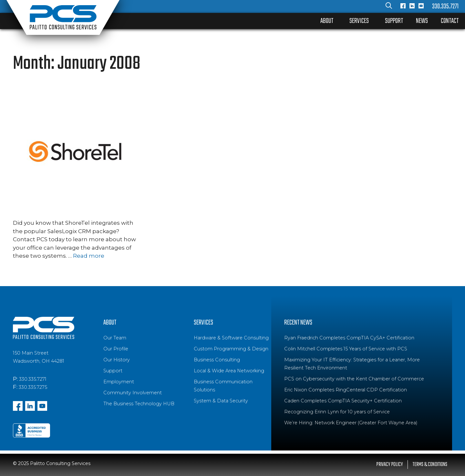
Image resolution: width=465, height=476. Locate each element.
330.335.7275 (33, 387)
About (327, 21)
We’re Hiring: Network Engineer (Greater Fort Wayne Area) (351, 423)
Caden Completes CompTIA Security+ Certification (343, 401)
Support (394, 21)
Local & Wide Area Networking (229, 371)
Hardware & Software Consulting (231, 338)
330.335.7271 (445, 6)
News (422, 21)
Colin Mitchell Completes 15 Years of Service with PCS (346, 349)
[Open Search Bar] (389, 6)
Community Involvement (133, 393)
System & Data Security (221, 401)
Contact (450, 21)
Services (359, 21)
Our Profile (116, 349)
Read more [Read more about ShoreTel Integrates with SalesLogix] (89, 256)
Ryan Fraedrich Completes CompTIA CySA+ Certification (349, 338)
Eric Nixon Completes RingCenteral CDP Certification (346, 390)
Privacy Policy (389, 465)
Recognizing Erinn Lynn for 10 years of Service (337, 412)
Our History (117, 360)
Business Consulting (217, 360)
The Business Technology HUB (139, 404)
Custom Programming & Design (231, 349)
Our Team (115, 338)
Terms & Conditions (430, 465)
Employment (119, 382)
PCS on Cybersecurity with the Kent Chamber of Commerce (354, 379)
